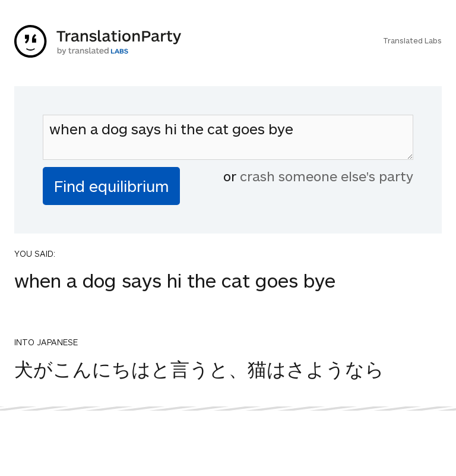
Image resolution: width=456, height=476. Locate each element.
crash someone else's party (327, 176)
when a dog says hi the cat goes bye (228, 137)
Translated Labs (412, 40)
